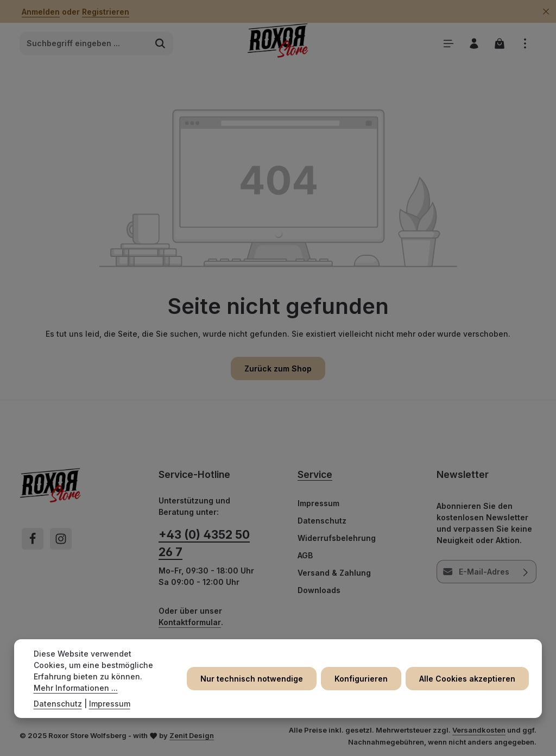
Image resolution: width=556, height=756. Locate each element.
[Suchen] (160, 43)
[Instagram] (61, 539)
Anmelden (41, 12)
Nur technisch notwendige (252, 679)
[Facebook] (33, 539)
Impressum (318, 503)
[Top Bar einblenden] (525, 43)
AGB (305, 555)
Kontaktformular (190, 622)
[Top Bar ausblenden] (546, 12)
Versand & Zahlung (334, 573)
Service (315, 474)
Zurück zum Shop (278, 368)
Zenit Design (192, 735)
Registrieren (106, 12)
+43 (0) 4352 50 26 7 (204, 543)
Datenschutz (322, 521)
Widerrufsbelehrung (337, 538)
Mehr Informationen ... (76, 688)
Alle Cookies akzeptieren (467, 679)
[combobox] (84, 43)
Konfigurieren (361, 679)
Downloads (319, 590)
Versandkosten (479, 730)
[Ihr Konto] (474, 43)
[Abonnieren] (526, 572)
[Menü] (448, 43)
